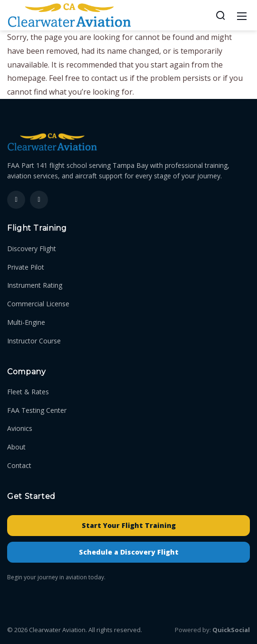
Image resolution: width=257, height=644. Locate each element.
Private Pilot (26, 267)
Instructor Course (34, 341)
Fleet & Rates (28, 392)
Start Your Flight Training (129, 525)
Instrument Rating (35, 285)
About (16, 447)
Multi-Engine (26, 322)
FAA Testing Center (37, 410)
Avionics (20, 428)
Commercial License (38, 304)
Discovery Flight (32, 249)
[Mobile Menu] (242, 15)
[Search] (220, 15)
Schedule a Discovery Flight (129, 552)
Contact (19, 465)
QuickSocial (231, 630)
